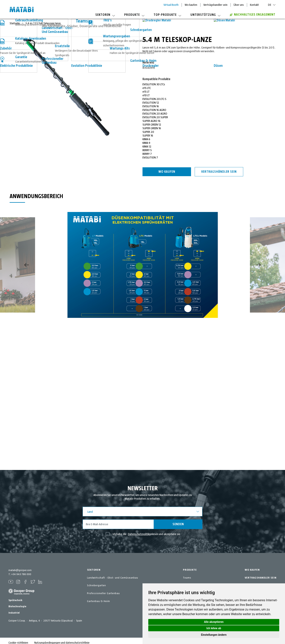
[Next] (258, 265)
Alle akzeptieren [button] (214, 622)
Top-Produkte (167, 15)
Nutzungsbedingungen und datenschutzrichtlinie (62, 639)
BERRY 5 (147, 150)
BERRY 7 (147, 154)
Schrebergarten (96, 585)
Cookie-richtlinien (18, 639)
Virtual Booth (171, 5)
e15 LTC (147, 88)
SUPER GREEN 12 (152, 125)
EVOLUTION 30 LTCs (154, 84)
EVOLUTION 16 (151, 106)
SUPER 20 (148, 132)
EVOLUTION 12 (151, 103)
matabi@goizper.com (20, 570)
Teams (187, 578)
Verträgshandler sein (215, 5)
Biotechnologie (17, 603)
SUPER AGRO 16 (151, 121)
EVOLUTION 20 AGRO (155, 114)
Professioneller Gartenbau (103, 593)
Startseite (15, 23)
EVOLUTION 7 (150, 157)
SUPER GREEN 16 (152, 128)
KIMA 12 (147, 147)
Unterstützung (205, 15)
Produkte (134, 15)
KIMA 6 (146, 139)
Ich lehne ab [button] (214, 628)
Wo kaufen (191, 5)
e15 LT (146, 92)
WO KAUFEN (252, 570)
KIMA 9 (146, 143)
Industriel (14, 609)
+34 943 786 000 (21, 574)
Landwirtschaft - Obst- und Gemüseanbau (113, 578)
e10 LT (146, 95)
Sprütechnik (15, 597)
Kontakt (254, 5)
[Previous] (27, 265)
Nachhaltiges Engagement (253, 15)
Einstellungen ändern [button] (214, 635)
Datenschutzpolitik (138, 534)
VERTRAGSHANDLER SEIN (261, 578)
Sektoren (105, 15)
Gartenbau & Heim (98, 601)
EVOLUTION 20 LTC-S (154, 99)
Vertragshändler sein (219, 172)
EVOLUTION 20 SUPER (155, 117)
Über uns (239, 5)
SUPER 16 (148, 136)
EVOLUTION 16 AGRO (154, 110)
